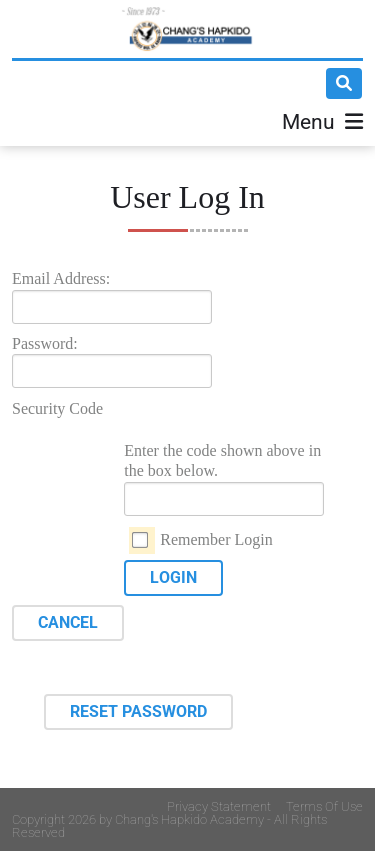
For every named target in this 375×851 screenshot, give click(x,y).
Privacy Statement (219, 806)
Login (173, 577)
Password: (45, 343)
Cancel (68, 622)
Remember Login (216, 539)
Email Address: (61, 278)
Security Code (57, 408)
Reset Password (138, 711)
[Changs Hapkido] (187, 29)
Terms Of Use (324, 806)
